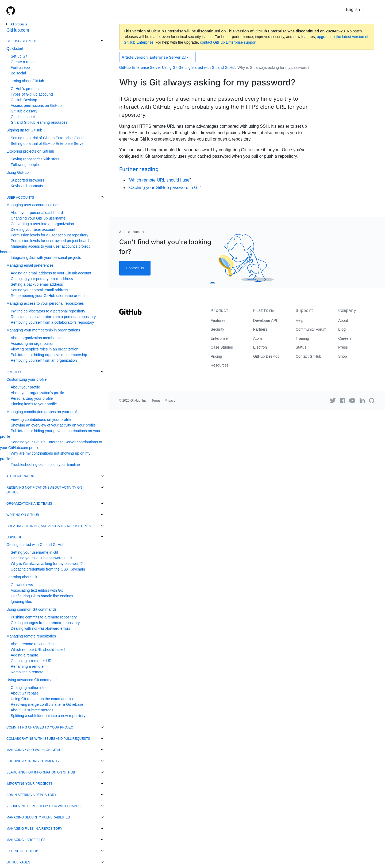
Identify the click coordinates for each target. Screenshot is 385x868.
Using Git (15, 537)
